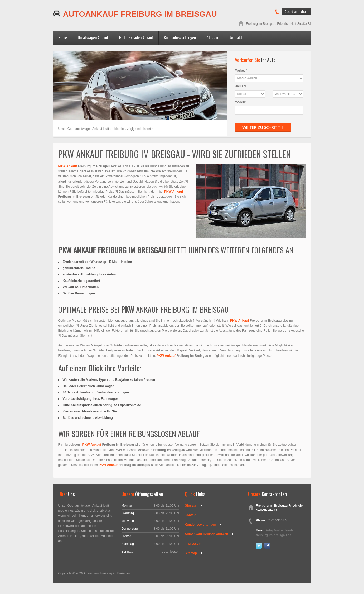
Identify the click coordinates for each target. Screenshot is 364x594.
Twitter (259, 546)
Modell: (240, 102)
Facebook (267, 546)
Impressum (193, 544)
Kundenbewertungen (180, 38)
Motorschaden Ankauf (136, 38)
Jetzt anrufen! (297, 11)
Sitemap (191, 553)
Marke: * (241, 70)
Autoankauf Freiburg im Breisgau (135, 14)
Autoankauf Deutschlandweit (207, 534)
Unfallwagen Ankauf (93, 38)
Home (63, 38)
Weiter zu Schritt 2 (263, 127)
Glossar (213, 38)
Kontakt (236, 38)
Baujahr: (241, 86)
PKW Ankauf (68, 166)
